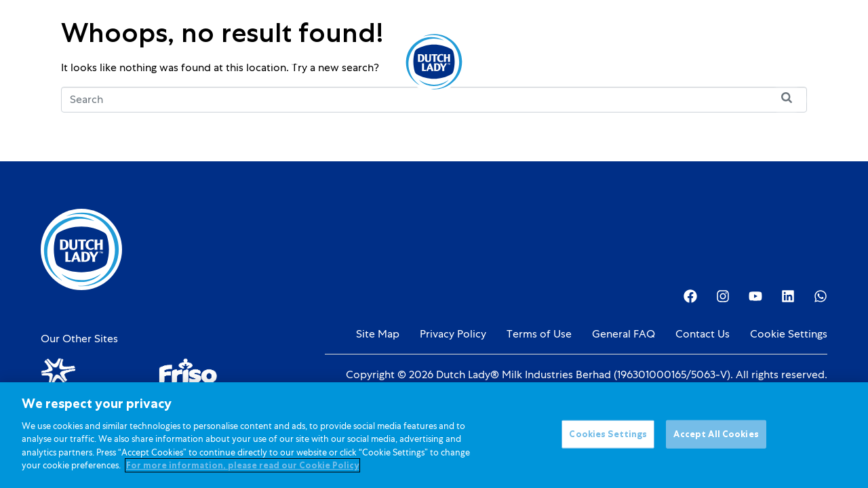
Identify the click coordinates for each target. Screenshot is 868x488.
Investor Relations (593, 61)
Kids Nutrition (278, 61)
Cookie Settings (789, 334)
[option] (767, 63)
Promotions (347, 61)
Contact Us (703, 334)
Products (210, 61)
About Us (516, 61)
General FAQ (624, 334)
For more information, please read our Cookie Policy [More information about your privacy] (242, 467)
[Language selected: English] (767, 62)
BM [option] (767, 63)
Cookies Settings (608, 436)
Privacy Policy (453, 334)
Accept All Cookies (716, 436)
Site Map (378, 334)
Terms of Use (539, 334)
